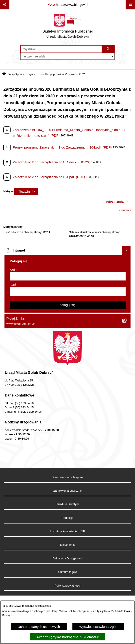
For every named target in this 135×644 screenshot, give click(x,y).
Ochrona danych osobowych (39, 627)
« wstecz (125, 210)
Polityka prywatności (67, 586)
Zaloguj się (68, 305)
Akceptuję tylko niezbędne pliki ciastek (67, 637)
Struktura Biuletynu (67, 504)
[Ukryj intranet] (126, 250)
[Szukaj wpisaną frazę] (108, 49)
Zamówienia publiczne (67, 491)
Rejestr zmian (67, 545)
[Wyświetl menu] (130, 5)
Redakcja (67, 518)
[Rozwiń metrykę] (26, 192)
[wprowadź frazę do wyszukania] (61, 49)
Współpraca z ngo (21, 74)
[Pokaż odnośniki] (5, 5)
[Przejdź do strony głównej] (68, 27)
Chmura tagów (68, 572)
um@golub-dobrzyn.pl (28, 412)
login (13, 269)
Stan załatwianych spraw (67, 477)
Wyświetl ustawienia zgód (98, 627)
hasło (14, 285)
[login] (68, 276)
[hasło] (68, 291)
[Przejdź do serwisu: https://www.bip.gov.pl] (67, 5)
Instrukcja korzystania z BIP (68, 531)
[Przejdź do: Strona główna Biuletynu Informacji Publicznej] (4, 74)
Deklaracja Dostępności (67, 558)
